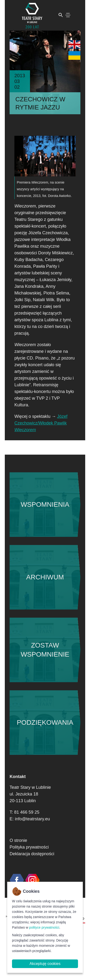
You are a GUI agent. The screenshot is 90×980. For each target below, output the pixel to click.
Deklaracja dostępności (32, 854)
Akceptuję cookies (45, 964)
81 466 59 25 (27, 812)
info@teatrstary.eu (32, 819)
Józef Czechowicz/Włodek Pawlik (41, 423)
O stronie (18, 840)
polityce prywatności (44, 927)
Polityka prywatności (29, 847)
